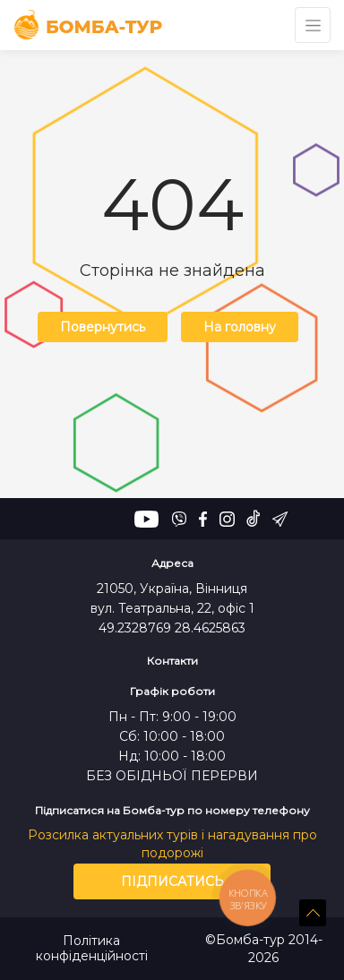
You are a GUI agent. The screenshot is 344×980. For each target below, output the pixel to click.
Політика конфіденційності (92, 949)
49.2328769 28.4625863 (172, 628)
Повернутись (103, 327)
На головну (240, 327)
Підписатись (172, 881)
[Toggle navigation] (313, 25)
